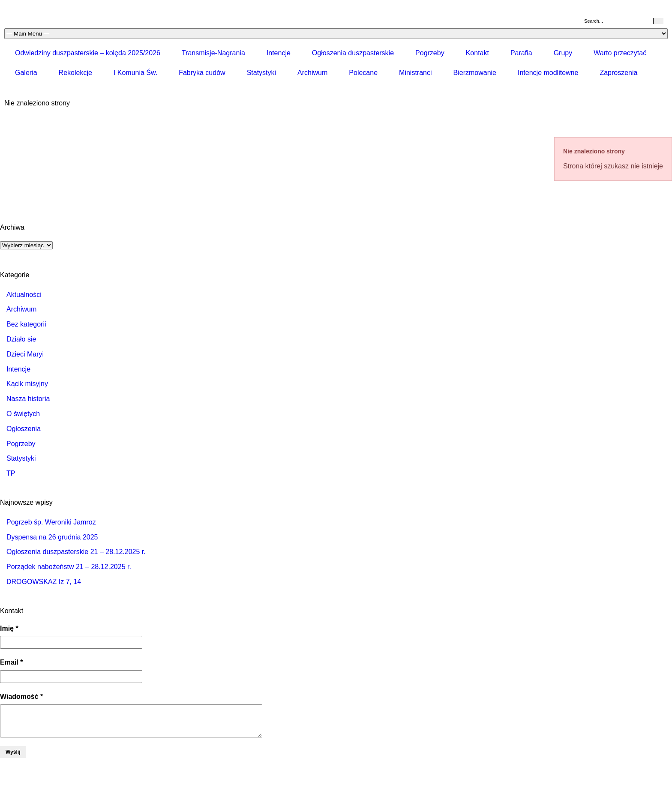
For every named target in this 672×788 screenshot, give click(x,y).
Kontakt (477, 53)
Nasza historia (28, 399)
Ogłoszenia (24, 429)
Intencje (279, 53)
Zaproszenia (618, 73)
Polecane (363, 73)
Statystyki (261, 73)
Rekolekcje (75, 73)
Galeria (26, 73)
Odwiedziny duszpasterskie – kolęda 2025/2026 (88, 53)
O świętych (23, 414)
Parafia (521, 53)
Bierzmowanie (475, 73)
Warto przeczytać (620, 53)
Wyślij (13, 752)
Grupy (563, 53)
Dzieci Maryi (25, 354)
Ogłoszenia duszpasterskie (353, 53)
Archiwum (312, 73)
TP (11, 473)
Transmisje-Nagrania (213, 53)
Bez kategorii (26, 324)
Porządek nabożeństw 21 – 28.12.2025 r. (69, 567)
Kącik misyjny (27, 384)
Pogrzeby (430, 53)
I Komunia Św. (135, 73)
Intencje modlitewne (548, 73)
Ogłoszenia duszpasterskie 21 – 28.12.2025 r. (76, 552)
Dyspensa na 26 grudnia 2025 (52, 537)
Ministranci (415, 73)
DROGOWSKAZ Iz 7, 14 (44, 582)
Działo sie (21, 339)
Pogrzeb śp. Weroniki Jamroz (51, 522)
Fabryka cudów (202, 73)
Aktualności (24, 295)
